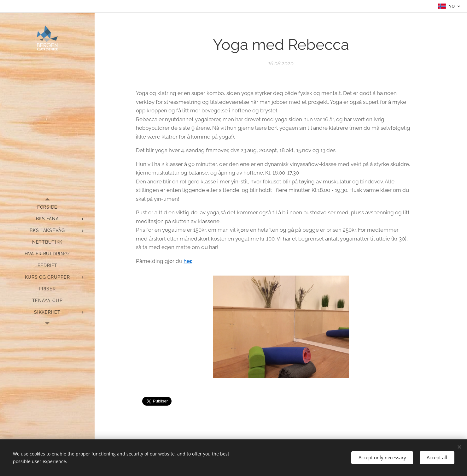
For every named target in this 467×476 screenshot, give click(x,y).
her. (188, 261)
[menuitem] (47, 207)
